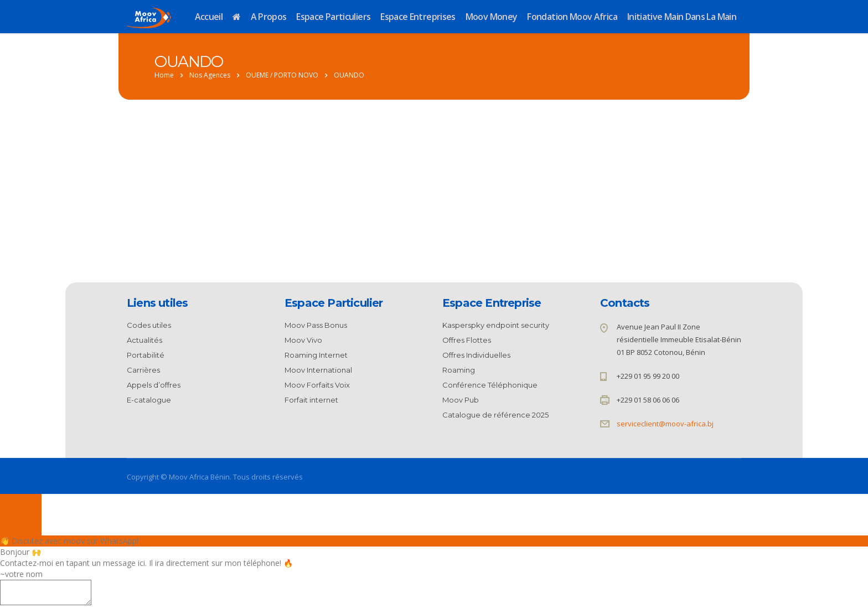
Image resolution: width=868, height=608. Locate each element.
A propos (269, 17)
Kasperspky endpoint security (496, 325)
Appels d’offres (154, 385)
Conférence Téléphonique (490, 385)
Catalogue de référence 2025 (495, 415)
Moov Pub (461, 400)
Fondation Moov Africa (572, 17)
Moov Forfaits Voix (317, 385)
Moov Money (492, 17)
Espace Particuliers (333, 17)
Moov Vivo (303, 340)
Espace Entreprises (418, 17)
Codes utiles (149, 325)
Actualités (144, 340)
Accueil (209, 17)
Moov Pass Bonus (316, 325)
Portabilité (146, 355)
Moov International (318, 370)
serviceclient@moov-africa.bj (665, 424)
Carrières (143, 370)
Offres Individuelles (476, 355)
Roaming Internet (316, 355)
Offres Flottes (467, 340)
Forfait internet (311, 400)
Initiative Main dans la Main (682, 17)
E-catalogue (149, 400)
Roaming (459, 370)
